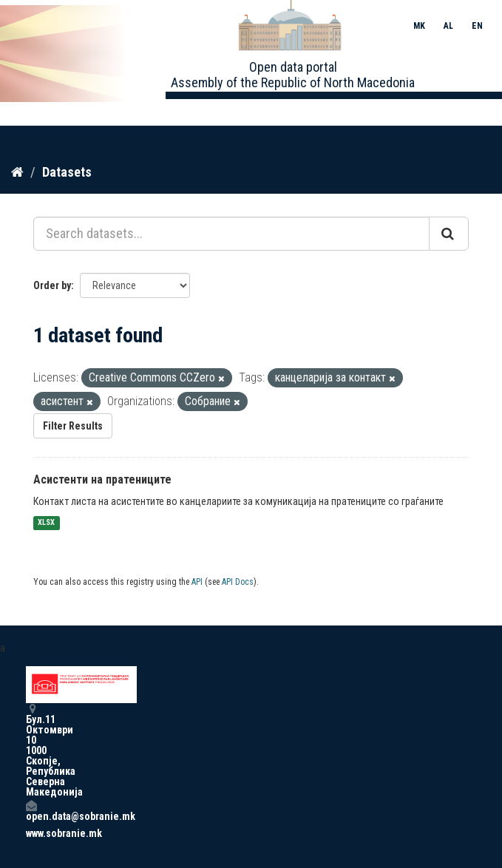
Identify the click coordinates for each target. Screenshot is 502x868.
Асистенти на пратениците (102, 479)
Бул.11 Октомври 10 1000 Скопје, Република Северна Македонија (31, 750)
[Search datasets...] (231, 234)
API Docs (238, 582)
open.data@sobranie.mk (31, 811)
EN (477, 26)
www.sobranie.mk (31, 833)
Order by (52, 285)
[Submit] (449, 234)
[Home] (17, 172)
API (197, 582)
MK (419, 26)
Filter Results (73, 426)
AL (448, 26)
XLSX (46, 523)
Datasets (67, 172)
